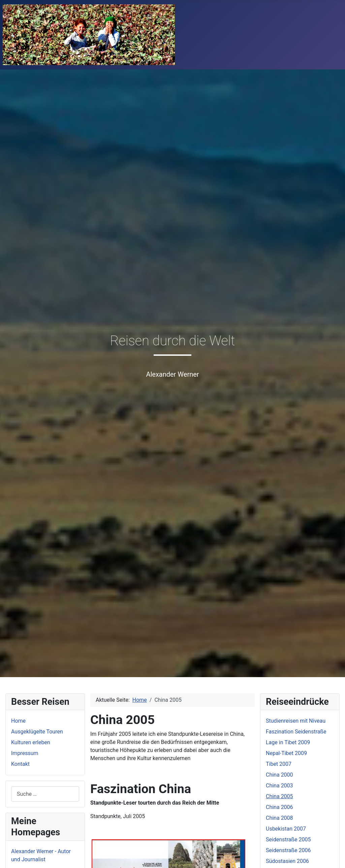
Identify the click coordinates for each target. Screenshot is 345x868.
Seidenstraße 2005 (288, 840)
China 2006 (279, 807)
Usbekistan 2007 (286, 829)
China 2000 (279, 775)
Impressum (25, 753)
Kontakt (20, 764)
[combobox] (45, 794)
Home (18, 721)
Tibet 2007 (279, 764)
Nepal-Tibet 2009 (286, 753)
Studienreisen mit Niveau (296, 721)
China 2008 (279, 818)
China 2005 (279, 796)
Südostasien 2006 (287, 861)
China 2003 (279, 786)
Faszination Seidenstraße (296, 732)
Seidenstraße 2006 (288, 850)
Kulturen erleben (31, 742)
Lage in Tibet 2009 (288, 742)
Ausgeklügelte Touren (37, 732)
